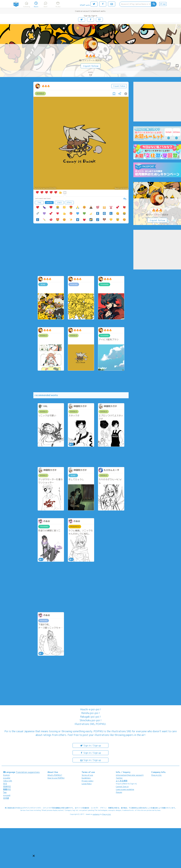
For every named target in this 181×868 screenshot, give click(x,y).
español (7, 778)
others (69, 202)
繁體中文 (7, 789)
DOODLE (40, 94)
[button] (34, 856)
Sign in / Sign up (90, 745)
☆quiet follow (91, 66)
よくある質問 (122, 781)
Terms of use (87, 775)
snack (59, 202)
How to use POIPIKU (56, 778)
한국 (5, 784)
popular (49, 202)
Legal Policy (87, 784)
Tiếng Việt (8, 781)
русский (7, 795)
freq (39, 202)
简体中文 (7, 786)
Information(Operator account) (130, 775)
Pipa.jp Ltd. (156, 775)
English (6, 775)
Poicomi (119, 792)
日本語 (6, 798)
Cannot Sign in (122, 786)
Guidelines (86, 778)
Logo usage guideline (125, 789)
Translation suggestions (28, 772)
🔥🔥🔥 (90, 56)
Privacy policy (87, 781)
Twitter (119, 778)
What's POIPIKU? (55, 775)
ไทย (5, 792)
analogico (96, 814)
